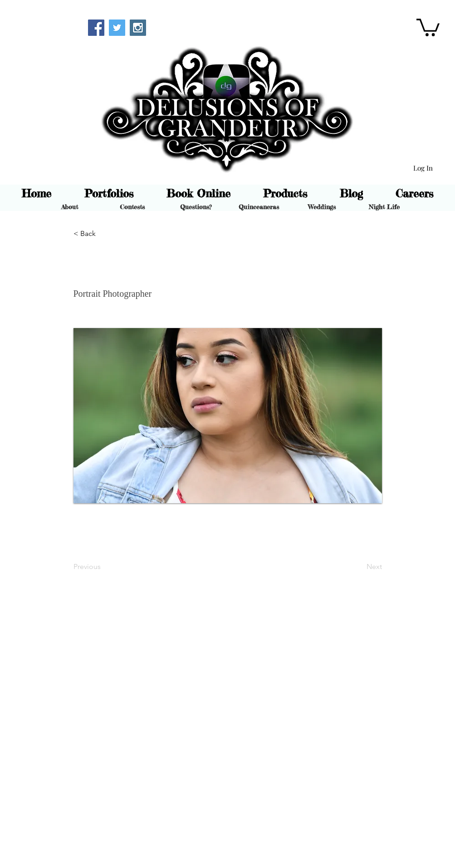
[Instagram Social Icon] (138, 28)
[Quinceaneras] (259, 207)
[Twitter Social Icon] (117, 28)
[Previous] (103, 567)
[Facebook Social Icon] (96, 28)
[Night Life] (384, 207)
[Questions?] (196, 207)
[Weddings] (322, 207)
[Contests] (132, 207)
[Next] (359, 567)
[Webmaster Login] (49, 26)
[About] (70, 207)
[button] (428, 27)
